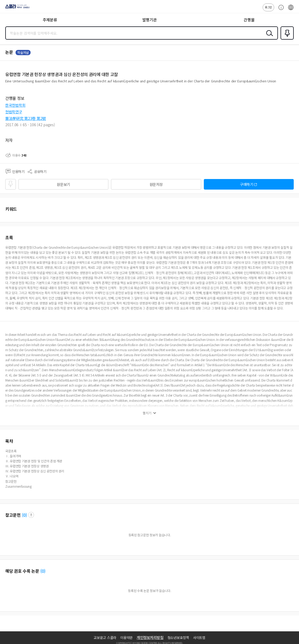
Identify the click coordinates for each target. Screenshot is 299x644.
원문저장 (156, 184)
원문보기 (63, 184)
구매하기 (247, 184)
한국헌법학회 (15, 105)
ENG (291, 10)
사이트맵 (199, 638)
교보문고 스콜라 (105, 638)
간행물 (249, 20)
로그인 (268, 7)
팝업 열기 (31, 515)
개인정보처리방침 (150, 637)
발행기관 (150, 20)
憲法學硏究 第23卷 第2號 (26, 118)
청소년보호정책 (178, 638)
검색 (268, 37)
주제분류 (50, 20)
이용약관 (126, 638)
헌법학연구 (14, 112)
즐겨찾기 (286, 39)
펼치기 (147, 413)
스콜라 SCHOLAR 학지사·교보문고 (16, 8)
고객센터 (280, 10)
